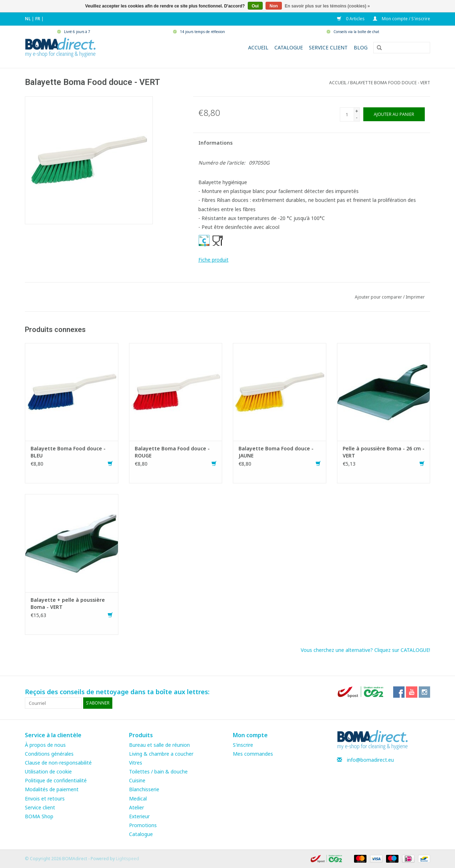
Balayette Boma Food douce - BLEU (68, 452)
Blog (361, 47)
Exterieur (139, 816)
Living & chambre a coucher (161, 754)
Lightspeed (127, 859)
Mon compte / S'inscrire (402, 19)
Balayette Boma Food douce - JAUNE (276, 452)
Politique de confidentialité (56, 780)
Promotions (143, 825)
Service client (328, 47)
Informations (215, 143)
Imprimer (415, 297)
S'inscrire (243, 745)
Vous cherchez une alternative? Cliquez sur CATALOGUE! (365, 650)
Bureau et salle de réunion (159, 745)
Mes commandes (253, 754)
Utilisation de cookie (48, 771)
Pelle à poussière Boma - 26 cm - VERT (384, 452)
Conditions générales (49, 754)
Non (274, 6)
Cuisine (137, 780)
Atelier (136, 807)
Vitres (136, 763)
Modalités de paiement (52, 789)
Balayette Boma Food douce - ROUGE (172, 452)
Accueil (258, 47)
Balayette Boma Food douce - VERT (390, 83)
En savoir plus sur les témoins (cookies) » (327, 6)
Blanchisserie (144, 789)
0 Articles (351, 19)
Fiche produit (213, 260)
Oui (255, 6)
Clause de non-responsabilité (58, 763)
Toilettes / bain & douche (158, 771)
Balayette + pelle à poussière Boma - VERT (68, 603)
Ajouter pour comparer (379, 297)
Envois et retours (45, 799)
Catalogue (289, 47)
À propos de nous (45, 745)
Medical (138, 799)
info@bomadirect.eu (370, 760)
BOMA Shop (39, 816)
